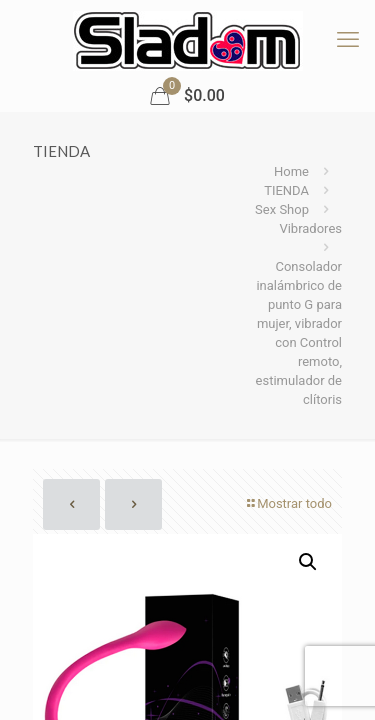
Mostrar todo (288, 503)
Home (291, 171)
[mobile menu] (348, 40)
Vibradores (310, 228)
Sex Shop (282, 209)
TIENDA (286, 190)
